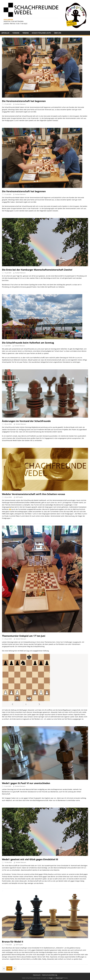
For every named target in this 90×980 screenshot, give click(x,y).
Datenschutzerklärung (50, 975)
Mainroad (59, 978)
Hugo (51, 978)
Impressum (37, 975)
